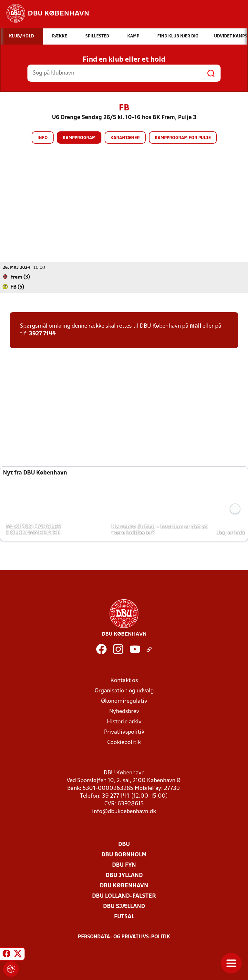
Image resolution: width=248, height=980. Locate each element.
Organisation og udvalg (124, 691)
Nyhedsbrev (124, 712)
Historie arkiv (124, 722)
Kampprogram (79, 138)
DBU (124, 845)
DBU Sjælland (124, 907)
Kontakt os (124, 681)
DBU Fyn (124, 865)
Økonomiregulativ (124, 701)
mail (195, 326)
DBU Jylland (124, 876)
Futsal (124, 917)
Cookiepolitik (124, 743)
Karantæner (125, 138)
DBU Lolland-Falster (124, 896)
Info (43, 138)
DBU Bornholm (124, 855)
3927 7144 (42, 334)
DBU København (124, 886)
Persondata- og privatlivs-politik (124, 937)
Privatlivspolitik (124, 732)
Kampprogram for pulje (183, 138)
